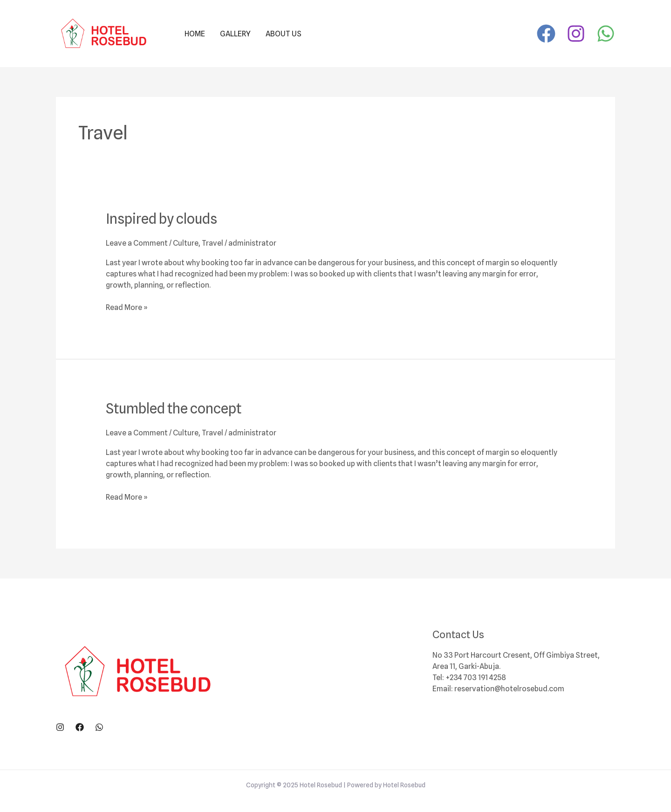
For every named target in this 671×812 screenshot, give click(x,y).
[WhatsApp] (606, 34)
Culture (186, 243)
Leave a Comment (137, 243)
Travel (212, 243)
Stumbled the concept (174, 408)
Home (195, 34)
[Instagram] (576, 34)
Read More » (127, 307)
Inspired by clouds (161, 219)
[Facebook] (546, 34)
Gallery (235, 34)
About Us (284, 34)
